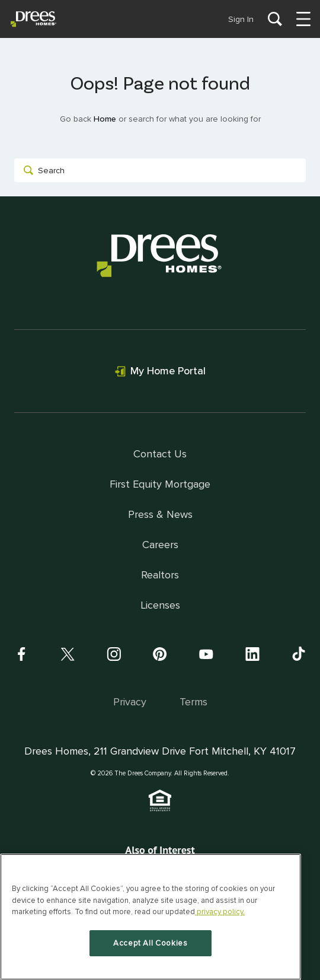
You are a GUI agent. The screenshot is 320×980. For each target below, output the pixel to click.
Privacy (130, 702)
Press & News (160, 514)
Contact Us (160, 454)
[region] (151, 917)
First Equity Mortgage (160, 484)
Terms (193, 702)
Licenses (160, 605)
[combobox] (160, 170)
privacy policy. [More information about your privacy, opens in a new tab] (220, 912)
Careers (160, 545)
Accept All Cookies (151, 943)
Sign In (241, 19)
